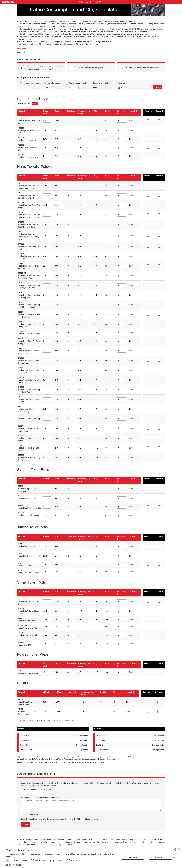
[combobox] (176, 849)
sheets (35, 104)
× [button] (179, 849)
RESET (158, 87)
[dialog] (91, 857)
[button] (61, 865)
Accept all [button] (133, 857)
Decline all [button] (160, 857)
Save (25, 824)
